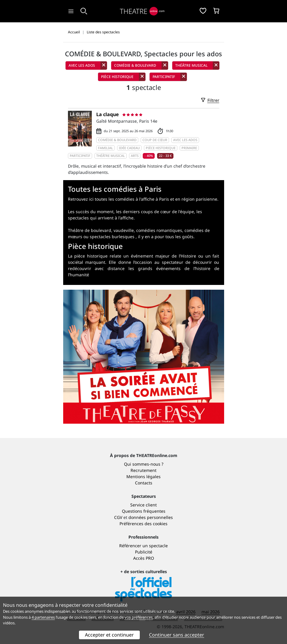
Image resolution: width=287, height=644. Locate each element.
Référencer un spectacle (143, 546)
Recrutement (143, 470)
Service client (143, 505)
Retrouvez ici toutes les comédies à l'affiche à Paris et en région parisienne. (143, 199)
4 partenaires (43, 617)
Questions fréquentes (144, 511)
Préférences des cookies (143, 524)
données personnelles (151, 517)
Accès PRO (144, 558)
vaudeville (124, 230)
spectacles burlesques (112, 237)
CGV (118, 517)
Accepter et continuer (109, 635)
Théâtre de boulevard (90, 230)
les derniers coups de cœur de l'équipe (155, 212)
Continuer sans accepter (177, 635)
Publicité (144, 552)
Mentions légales (143, 477)
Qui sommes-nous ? (144, 464)
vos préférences (139, 617)
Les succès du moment (91, 212)
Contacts (144, 483)
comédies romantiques (159, 230)
